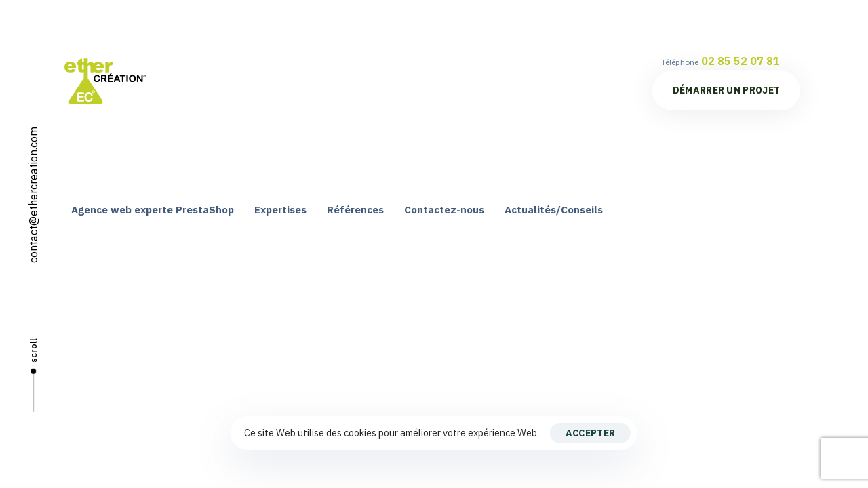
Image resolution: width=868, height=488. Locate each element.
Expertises (280, 210)
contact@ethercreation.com (33, 195)
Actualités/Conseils (554, 210)
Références (355, 210)
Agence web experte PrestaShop (153, 210)
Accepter (590, 433)
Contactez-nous (444, 210)
